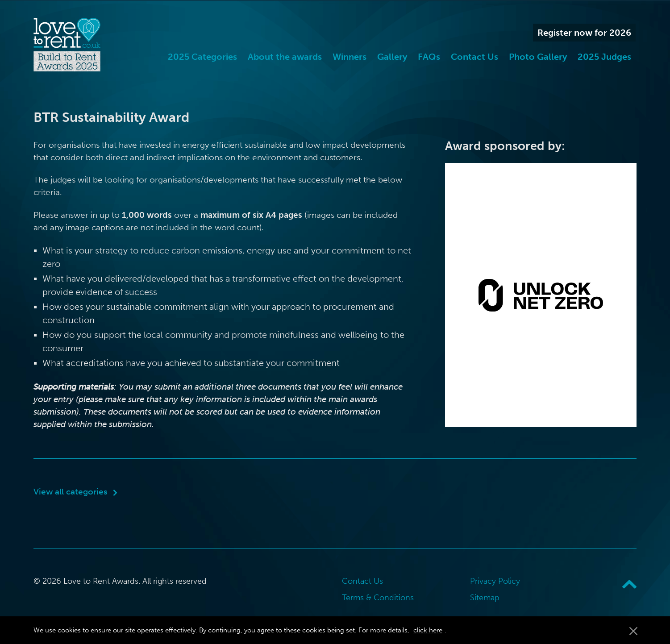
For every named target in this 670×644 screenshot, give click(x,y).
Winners (350, 57)
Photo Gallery (538, 57)
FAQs (429, 57)
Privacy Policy (495, 581)
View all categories (71, 492)
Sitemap (485, 598)
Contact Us (474, 57)
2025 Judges (604, 57)
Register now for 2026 (584, 33)
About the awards (285, 57)
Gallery (392, 57)
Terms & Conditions (378, 598)
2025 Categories (202, 57)
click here (428, 630)
